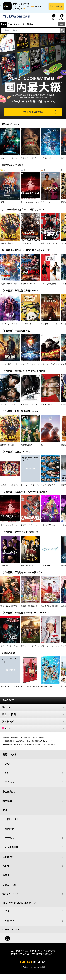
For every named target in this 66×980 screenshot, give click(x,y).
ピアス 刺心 (46, 407)
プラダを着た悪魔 (48, 286)
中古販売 (10, 840)
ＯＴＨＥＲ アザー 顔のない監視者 (37, 160)
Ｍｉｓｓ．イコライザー (51, 367)
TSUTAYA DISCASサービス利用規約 (33, 740)
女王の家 (4, 568)
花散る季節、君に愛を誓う (52, 608)
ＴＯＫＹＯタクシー (49, 204)
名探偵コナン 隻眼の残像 (12, 286)
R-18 (33, 731)
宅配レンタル (12, 822)
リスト (54, 21)
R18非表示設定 (13, 849)
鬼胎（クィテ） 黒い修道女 (33, 407)
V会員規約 (15, 740)
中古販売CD (38, 26)
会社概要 (6, 740)
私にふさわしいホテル (30, 689)
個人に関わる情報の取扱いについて (39, 743)
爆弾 (63, 160)
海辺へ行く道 (46, 689)
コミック (25, 26)
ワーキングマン (27, 246)
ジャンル (33, 709)
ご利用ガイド (10, 859)
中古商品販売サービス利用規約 (14, 743)
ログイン (62, 21)
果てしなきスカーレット (31, 204)
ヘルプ (6, 868)
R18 (61, 26)
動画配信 (7, 803)
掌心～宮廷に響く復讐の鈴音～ (14, 608)
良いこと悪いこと (48, 487)
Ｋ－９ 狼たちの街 (9, 367)
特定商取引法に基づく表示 (12, 747)
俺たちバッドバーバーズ (31, 487)
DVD (6, 26)
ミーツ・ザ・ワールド (10, 689)
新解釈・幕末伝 (7, 246)
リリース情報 (33, 716)
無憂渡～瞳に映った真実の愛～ (34, 608)
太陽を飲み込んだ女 (29, 568)
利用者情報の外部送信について (35, 747)
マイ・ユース (46, 568)
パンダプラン (26, 326)
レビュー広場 (10, 887)
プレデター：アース (9, 160)
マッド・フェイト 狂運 (11, 407)
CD (15, 26)
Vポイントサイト (11, 896)
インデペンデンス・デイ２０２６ (35, 367)
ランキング (33, 723)
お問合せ (7, 878)
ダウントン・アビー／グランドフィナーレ (38, 648)
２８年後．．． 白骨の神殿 (53, 326)
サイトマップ (52, 747)
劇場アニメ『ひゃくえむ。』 (33, 528)
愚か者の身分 (26, 447)
